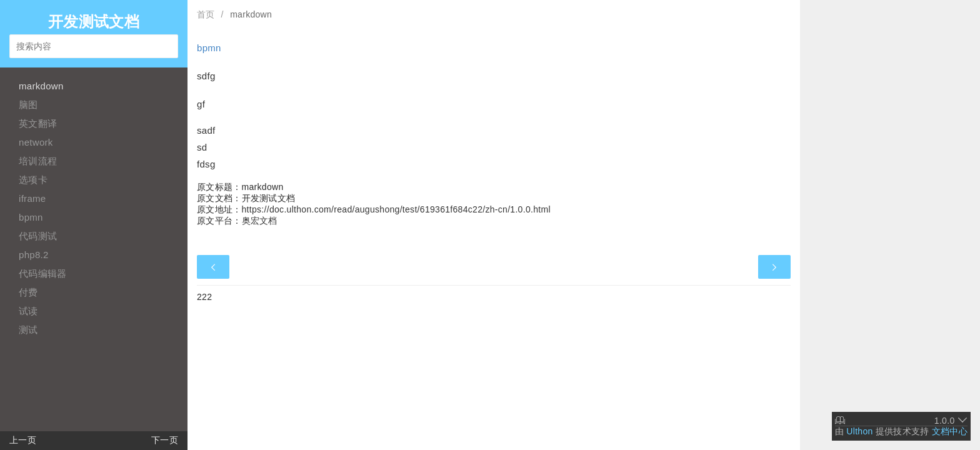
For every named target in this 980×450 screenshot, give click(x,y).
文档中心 (950, 431)
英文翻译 (38, 123)
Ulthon (859, 431)
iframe (32, 198)
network (36, 142)
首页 (206, 14)
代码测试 (38, 236)
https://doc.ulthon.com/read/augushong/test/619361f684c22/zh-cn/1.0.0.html (396, 209)
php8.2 (34, 255)
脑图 (28, 105)
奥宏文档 (260, 221)
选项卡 (33, 180)
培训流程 (38, 161)
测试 (28, 330)
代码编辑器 (43, 273)
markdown (41, 86)
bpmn (31, 217)
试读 (28, 311)
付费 (28, 292)
